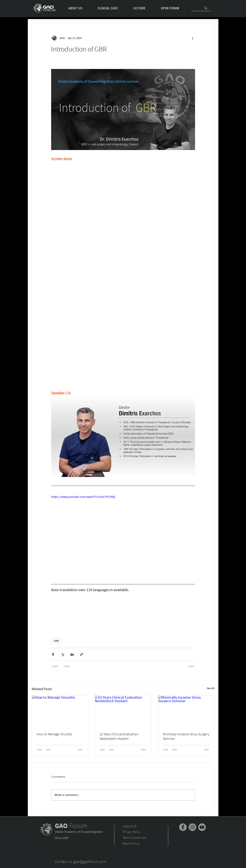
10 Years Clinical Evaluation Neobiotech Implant (119, 736)
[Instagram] (192, 827)
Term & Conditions (135, 838)
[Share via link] (82, 654)
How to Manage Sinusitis (54, 734)
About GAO (130, 826)
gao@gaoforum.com (90, 861)
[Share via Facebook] (53, 654)
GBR (56, 641)
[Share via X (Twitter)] (63, 654)
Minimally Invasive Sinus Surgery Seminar (186, 736)
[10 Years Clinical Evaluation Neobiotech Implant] (123, 711)
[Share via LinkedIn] (72, 654)
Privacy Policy (132, 832)
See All (211, 688)
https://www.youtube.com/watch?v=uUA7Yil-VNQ (83, 497)
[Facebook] (183, 827)
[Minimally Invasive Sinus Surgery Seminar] (186, 711)
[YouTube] (202, 827)
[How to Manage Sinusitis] (60, 711)
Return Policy (131, 843)
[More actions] (193, 38)
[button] (140, 8)
